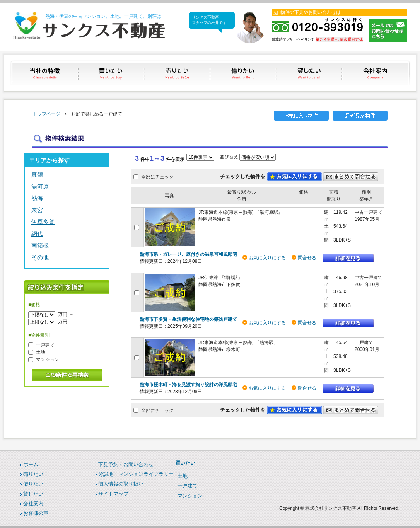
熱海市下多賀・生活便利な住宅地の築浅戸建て (188, 319)
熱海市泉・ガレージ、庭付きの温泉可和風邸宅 (188, 254)
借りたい (244, 73)
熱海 (37, 198)
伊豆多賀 (43, 222)
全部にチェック (157, 177)
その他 (40, 257)
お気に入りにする (267, 258)
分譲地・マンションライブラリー (136, 474)
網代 (37, 234)
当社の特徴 (45, 73)
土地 (41, 352)
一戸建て (45, 345)
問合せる (307, 258)
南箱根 (40, 245)
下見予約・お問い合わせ (126, 464)
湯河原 (40, 187)
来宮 (37, 210)
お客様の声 (36, 513)
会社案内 (376, 73)
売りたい (178, 73)
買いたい (112, 73)
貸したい (310, 73)
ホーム (31, 464)
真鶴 (37, 175)
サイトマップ (113, 494)
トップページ (46, 114)
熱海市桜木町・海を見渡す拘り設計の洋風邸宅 (188, 385)
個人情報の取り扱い (121, 484)
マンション (48, 359)
